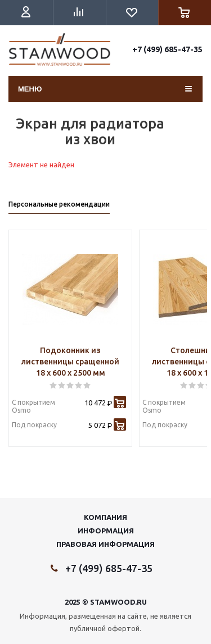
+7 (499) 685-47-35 (167, 49)
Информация (106, 531)
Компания (105, 517)
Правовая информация (105, 544)
